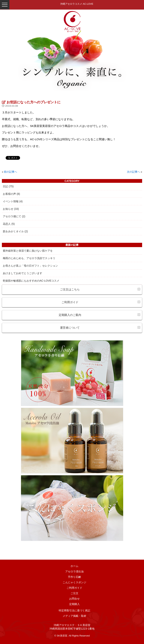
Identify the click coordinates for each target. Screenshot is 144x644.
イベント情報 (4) (13, 201)
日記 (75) (8, 186)
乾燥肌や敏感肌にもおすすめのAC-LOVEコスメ (31, 281)
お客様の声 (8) (11, 194)
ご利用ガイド (101, 302)
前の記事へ (10, 172)
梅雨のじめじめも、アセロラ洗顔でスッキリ (29, 258)
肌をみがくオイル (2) (15, 231)
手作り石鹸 (74, 577)
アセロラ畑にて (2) (14, 216)
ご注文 (74, 593)
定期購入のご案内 (99, 315)
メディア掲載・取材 (74, 616)
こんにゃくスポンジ (74, 582)
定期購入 (74, 604)
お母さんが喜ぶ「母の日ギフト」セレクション (30, 266)
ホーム (74, 566)
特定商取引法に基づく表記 (74, 610)
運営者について (100, 328)
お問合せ (74, 599)
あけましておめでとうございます (22, 273)
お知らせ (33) (11, 209)
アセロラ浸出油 (74, 571)
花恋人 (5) (9, 224)
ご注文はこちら (100, 289)
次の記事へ (133, 172)
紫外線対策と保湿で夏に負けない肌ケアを (28, 251)
